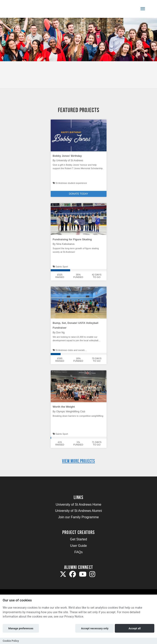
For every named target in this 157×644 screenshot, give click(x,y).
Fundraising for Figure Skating (72, 239)
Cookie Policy (11, 641)
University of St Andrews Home (78, 505)
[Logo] (23, 10)
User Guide (78, 546)
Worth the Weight (64, 407)
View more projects (78, 461)
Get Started (79, 539)
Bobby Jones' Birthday (67, 156)
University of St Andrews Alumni (79, 511)
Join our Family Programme (78, 517)
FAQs (78, 552)
